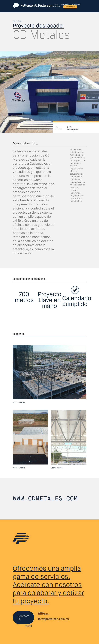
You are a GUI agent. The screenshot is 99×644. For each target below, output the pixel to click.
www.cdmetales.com (45, 499)
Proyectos (76, 5)
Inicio (56, 5)
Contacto (69, 7)
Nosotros (56, 6)
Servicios (65, 5)
